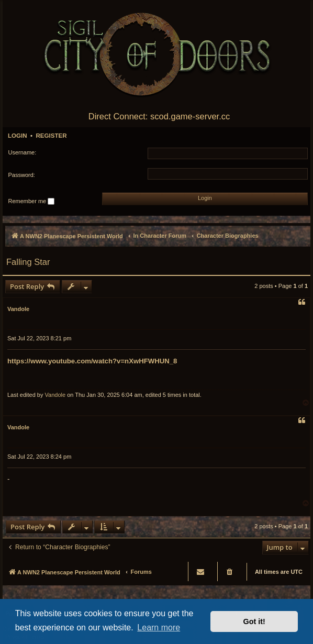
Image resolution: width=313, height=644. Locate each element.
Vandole (18, 309)
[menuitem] (230, 571)
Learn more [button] (159, 628)
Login (18, 136)
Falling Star (28, 262)
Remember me (32, 202)
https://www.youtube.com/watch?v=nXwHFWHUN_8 (92, 361)
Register (51, 136)
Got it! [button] (254, 621)
